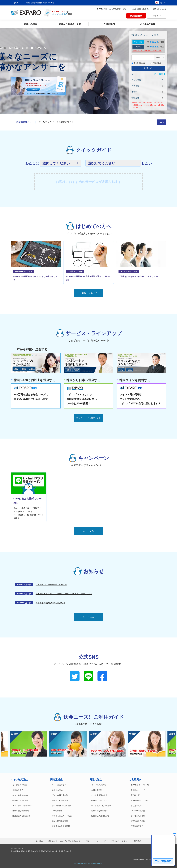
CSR (88, 841)
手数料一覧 (135, 795)
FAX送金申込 (57, 811)
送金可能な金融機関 (21, 811)
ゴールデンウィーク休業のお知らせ (56, 122)
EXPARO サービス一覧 (140, 785)
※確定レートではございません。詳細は (147, 51)
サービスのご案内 (20, 785)
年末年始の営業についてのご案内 (50, 603)
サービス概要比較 (138, 816)
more (161, 122)
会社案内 (39, 841)
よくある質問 (136, 806)
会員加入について (138, 790)
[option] (108, 744)
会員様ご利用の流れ (21, 801)
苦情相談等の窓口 (138, 821)
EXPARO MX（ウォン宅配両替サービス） (112, 9)
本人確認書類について (140, 801)
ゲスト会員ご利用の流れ (22, 806)
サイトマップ (100, 841)
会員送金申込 (18, 790)
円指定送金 (156, 63)
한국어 (163, 3)
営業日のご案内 (137, 826)
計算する (148, 68)
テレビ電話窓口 (163, 861)
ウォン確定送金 (138, 63)
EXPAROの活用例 (138, 811)
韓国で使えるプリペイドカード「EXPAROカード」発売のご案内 (64, 594)
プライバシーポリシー (120, 841)
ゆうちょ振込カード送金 (62, 816)
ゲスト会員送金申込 (21, 795)
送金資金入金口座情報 (21, 816)
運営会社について (160, 9)
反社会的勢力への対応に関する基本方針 (64, 841)
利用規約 (138, 841)
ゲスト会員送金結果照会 (141, 9)
